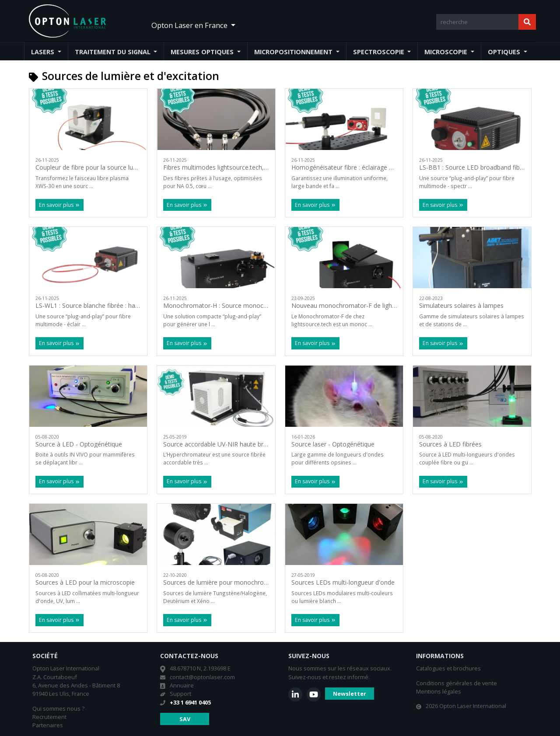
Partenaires (48, 725)
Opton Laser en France (190, 25)
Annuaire (182, 685)
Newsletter (350, 694)
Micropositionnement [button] (294, 52)
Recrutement (49, 717)
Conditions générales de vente (457, 683)
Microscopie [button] (447, 52)
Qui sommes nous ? (58, 708)
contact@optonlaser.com (202, 677)
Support (180, 694)
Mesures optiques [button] (203, 52)
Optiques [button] (505, 52)
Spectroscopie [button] (380, 52)
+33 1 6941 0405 (190, 702)
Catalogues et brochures (448, 668)
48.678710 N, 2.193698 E (200, 668)
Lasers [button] (44, 52)
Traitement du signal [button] (114, 52)
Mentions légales (439, 691)
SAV (185, 719)
